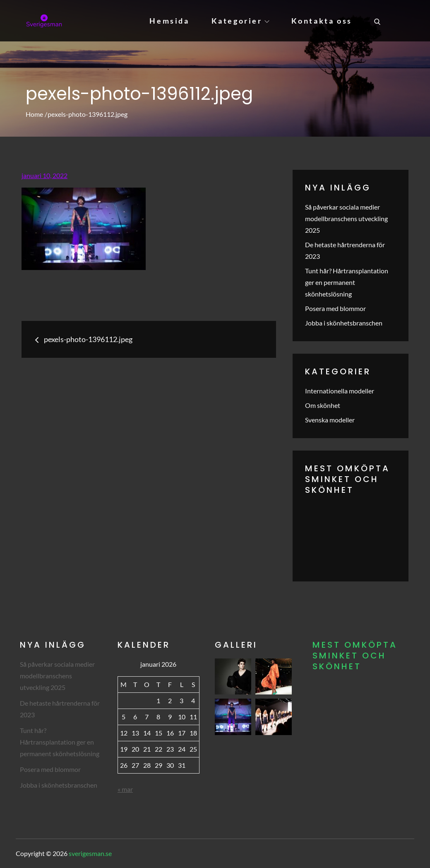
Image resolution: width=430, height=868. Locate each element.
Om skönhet (323, 405)
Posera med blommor (335, 308)
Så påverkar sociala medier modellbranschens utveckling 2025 (346, 218)
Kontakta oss (322, 21)
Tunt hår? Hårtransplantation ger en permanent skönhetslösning (347, 282)
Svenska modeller (330, 420)
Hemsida (169, 21)
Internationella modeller (340, 391)
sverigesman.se (90, 853)
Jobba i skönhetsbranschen (344, 323)
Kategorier (240, 21)
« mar (125, 789)
